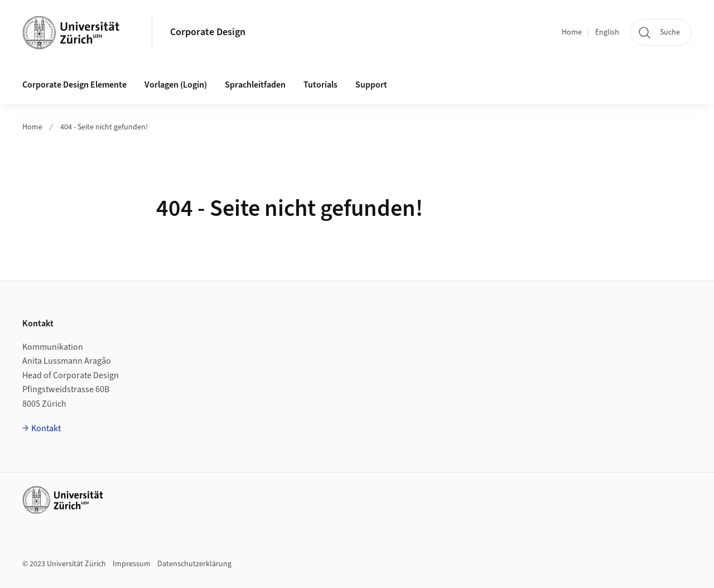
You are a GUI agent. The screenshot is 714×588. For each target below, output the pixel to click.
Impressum (132, 564)
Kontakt (46, 428)
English (607, 32)
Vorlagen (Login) (176, 85)
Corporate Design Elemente (74, 85)
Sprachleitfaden (255, 85)
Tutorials (320, 85)
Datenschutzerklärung (194, 564)
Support (371, 85)
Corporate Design (208, 32)
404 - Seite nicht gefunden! (104, 127)
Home (572, 32)
